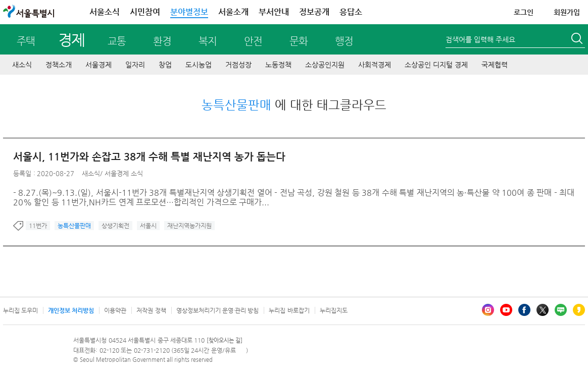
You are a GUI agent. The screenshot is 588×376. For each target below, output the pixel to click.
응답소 (351, 12)
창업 (165, 65)
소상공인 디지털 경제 (436, 65)
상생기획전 (115, 226)
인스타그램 (488, 310)
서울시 (148, 226)
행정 (344, 41)
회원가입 (567, 12)
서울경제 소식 (124, 173)
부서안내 (274, 12)
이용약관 (115, 310)
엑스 (543, 310)
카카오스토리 (579, 310)
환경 (162, 41)
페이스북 (524, 310)
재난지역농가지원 (189, 226)
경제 (71, 40)
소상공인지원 (325, 65)
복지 (208, 41)
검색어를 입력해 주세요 (480, 39)
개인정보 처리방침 (71, 310)
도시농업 (199, 65)
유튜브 (506, 310)
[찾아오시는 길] (225, 340)
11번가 (38, 226)
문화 (299, 41)
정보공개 (314, 12)
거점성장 (238, 65)
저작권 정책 (151, 310)
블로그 (561, 310)
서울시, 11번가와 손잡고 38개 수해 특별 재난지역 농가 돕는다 (149, 157)
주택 (26, 41)
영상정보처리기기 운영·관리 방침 (218, 310)
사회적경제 (375, 65)
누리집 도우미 (20, 310)
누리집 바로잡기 (289, 310)
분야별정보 (189, 12)
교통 (117, 41)
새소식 (22, 65)
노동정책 (278, 65)
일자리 (135, 65)
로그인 (524, 12)
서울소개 (233, 12)
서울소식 (105, 12)
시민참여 (145, 12)
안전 (253, 41)
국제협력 (495, 65)
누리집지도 (334, 310)
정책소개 (59, 65)
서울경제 (99, 65)
